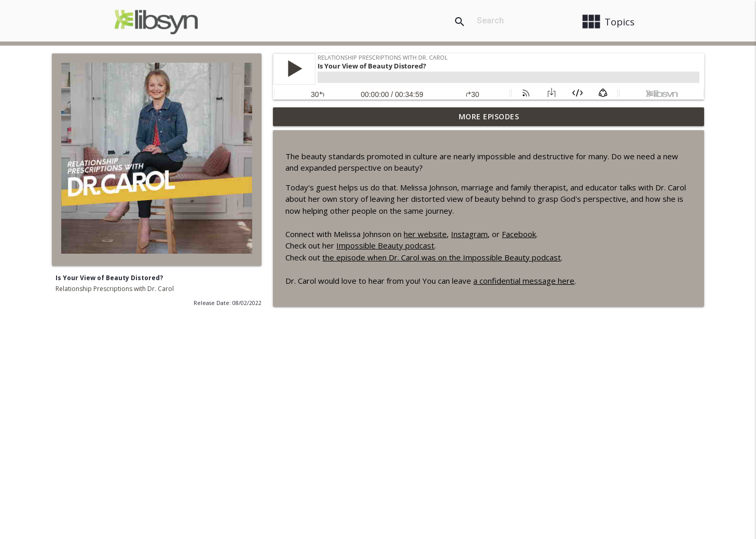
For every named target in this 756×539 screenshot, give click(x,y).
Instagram (469, 234)
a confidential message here (524, 281)
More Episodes (489, 116)
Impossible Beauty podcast (385, 245)
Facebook (519, 234)
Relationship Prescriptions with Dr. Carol (115, 289)
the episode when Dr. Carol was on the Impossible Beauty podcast (442, 257)
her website (425, 234)
